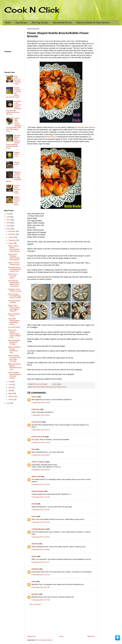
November (12, 234)
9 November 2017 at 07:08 (40, 600)
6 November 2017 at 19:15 (40, 484)
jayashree (35, 594)
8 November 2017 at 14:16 (40, 575)
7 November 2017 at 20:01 (40, 537)
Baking (43, 387)
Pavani (34, 516)
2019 (9, 214)
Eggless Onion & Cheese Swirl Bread (17, 201)
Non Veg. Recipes (40, 22)
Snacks (64, 387)
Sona (33, 449)
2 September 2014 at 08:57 (41, 455)
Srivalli (34, 504)
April (10, 391)
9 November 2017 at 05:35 (40, 587)
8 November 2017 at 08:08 (40, 550)
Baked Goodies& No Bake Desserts (93, 22)
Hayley (34, 556)
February (12, 396)
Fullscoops (35, 409)
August (11, 243)
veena (34, 582)
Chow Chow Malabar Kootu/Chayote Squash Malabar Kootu (14, 334)
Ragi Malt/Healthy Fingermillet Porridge (14, 342)
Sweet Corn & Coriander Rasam (13, 276)
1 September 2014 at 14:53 (41, 442)
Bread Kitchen (50, 137)
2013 (9, 403)
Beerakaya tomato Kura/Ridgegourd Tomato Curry (15, 269)
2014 (9, 229)
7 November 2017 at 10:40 (40, 510)
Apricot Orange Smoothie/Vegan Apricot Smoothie (15, 296)
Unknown (35, 544)
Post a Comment (35, 604)
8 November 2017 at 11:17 (40, 562)
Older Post (91, 636)
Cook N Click (32, 10)
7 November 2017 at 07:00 (40, 497)
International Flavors (62, 22)
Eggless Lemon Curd (17, 154)
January (11, 399)
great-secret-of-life (38, 437)
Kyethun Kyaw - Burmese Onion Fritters (17, 189)
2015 (9, 226)
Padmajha (35, 569)
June (10, 385)
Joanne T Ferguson (39, 462)
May (10, 388)
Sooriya (34, 397)
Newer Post (32, 636)
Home (8, 22)
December (12, 231)
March (11, 393)
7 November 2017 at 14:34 (40, 522)
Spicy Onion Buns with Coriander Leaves (17, 80)
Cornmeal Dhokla (14, 327)
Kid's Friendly (57, 387)
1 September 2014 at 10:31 (41, 430)
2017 (9, 220)
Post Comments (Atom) (44, 640)
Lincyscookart (37, 422)
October (11, 237)
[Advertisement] (61, 620)
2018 (9, 217)
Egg (51, 387)
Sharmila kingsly (38, 491)
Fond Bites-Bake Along (85, 127)
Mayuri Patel (36, 477)
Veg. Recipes (21, 22)
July (10, 382)
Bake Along (36, 387)
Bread (47, 387)
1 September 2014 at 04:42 (41, 403)
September (12, 240)
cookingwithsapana (39, 529)
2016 (9, 223)
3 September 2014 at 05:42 (41, 470)
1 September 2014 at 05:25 (41, 415)
